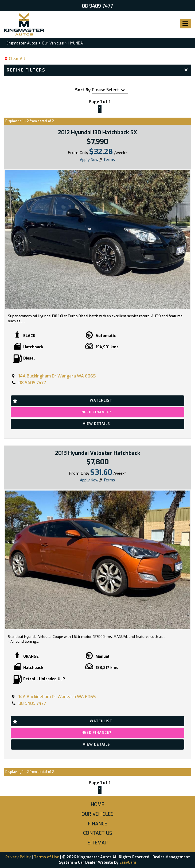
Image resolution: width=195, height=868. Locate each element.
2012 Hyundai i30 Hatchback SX (97, 132)
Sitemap (98, 843)
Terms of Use (47, 857)
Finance (97, 824)
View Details (96, 424)
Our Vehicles (53, 43)
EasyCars (128, 863)
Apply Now (89, 160)
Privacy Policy (19, 857)
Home (97, 805)
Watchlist (101, 400)
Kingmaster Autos (22, 43)
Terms (109, 160)
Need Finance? (96, 412)
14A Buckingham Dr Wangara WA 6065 (57, 376)
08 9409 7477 (97, 6)
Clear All (17, 59)
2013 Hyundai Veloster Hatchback (98, 453)
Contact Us (98, 833)
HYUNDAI (76, 43)
